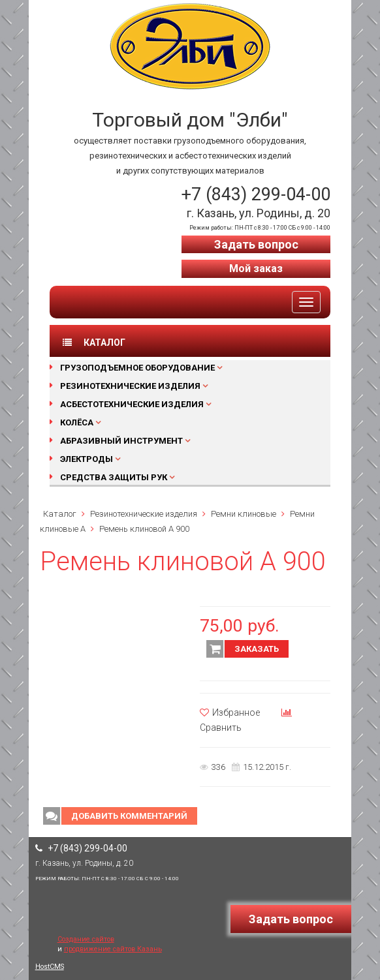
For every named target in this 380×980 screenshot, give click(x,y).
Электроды (87, 459)
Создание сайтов (86, 939)
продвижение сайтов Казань (113, 949)
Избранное (230, 712)
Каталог (60, 514)
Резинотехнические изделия (130, 386)
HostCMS (50, 967)
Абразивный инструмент (121, 441)
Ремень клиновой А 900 (144, 529)
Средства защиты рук (114, 477)
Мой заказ (256, 268)
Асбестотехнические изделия (132, 404)
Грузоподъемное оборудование (137, 368)
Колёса (77, 422)
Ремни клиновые (244, 514)
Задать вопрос (256, 244)
